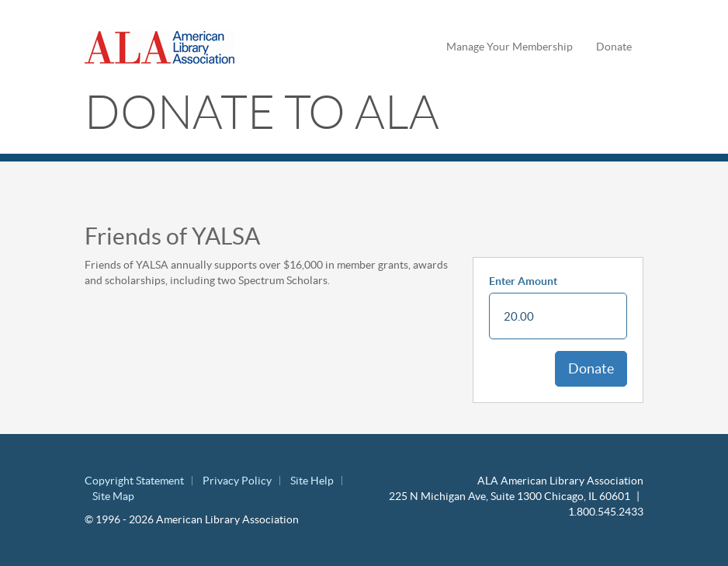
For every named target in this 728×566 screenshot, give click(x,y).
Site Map (113, 496)
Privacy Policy (237, 481)
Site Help (312, 481)
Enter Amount (523, 281)
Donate (614, 47)
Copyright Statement (134, 481)
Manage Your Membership (510, 47)
